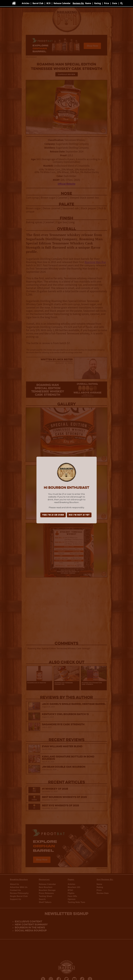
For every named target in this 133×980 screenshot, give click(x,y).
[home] (14, 3)
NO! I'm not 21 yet (79, 515)
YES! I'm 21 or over (53, 515)
